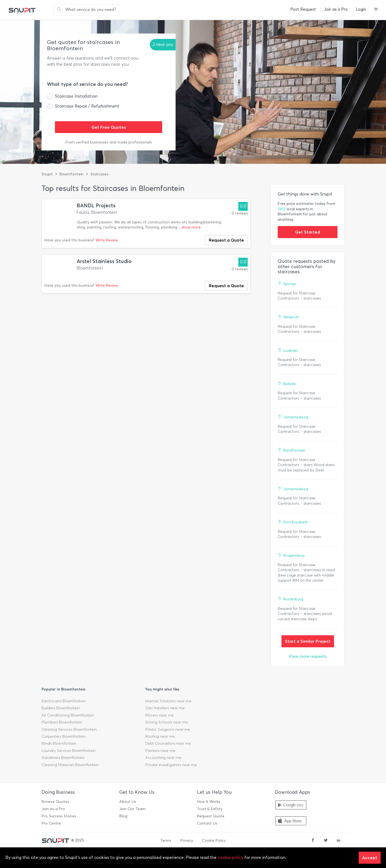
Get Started (308, 232)
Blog (123, 816)
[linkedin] (339, 841)
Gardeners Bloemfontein (63, 758)
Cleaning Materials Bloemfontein (70, 765)
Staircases (99, 174)
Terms (166, 841)
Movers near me (159, 715)
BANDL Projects (96, 206)
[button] (376, 10)
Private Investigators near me (171, 765)
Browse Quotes (55, 802)
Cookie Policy (214, 841)
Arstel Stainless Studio (104, 261)
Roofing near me (160, 736)
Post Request (303, 9)
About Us (128, 802)
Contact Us (207, 823)
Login (361, 9)
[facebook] (313, 841)
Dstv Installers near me (165, 708)
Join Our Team (132, 809)
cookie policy (231, 857)
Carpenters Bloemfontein (64, 736)
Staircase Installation (76, 96)
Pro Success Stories (59, 816)
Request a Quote (226, 240)
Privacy (187, 841)
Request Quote (211, 816)
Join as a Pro (336, 9)
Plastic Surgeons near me (168, 730)
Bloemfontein (72, 174)
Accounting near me (163, 758)
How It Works (209, 802)
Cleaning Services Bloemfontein (69, 730)
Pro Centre (51, 823)
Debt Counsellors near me (168, 743)
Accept (370, 858)
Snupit (47, 174)
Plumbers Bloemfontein (62, 722)
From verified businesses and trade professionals (109, 142)
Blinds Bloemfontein (59, 743)
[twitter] (326, 841)
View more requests (308, 656)
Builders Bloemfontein (61, 708)
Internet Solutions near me (168, 701)
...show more (190, 227)
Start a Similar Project (308, 641)
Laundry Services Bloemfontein (68, 751)
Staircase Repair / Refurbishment (87, 106)
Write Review (107, 240)
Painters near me (160, 751)
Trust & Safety (210, 809)
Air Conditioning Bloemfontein (68, 715)
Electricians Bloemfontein (64, 701)
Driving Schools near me (167, 722)
